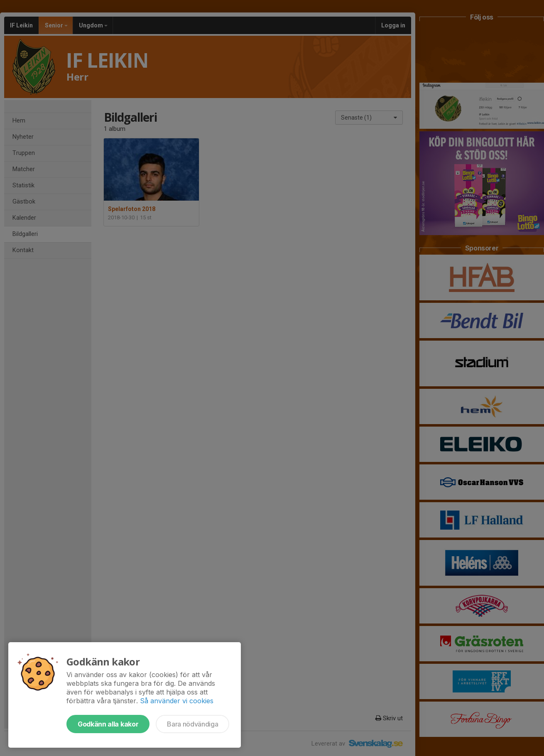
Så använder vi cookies (177, 701)
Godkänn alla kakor (108, 724)
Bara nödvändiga (192, 724)
